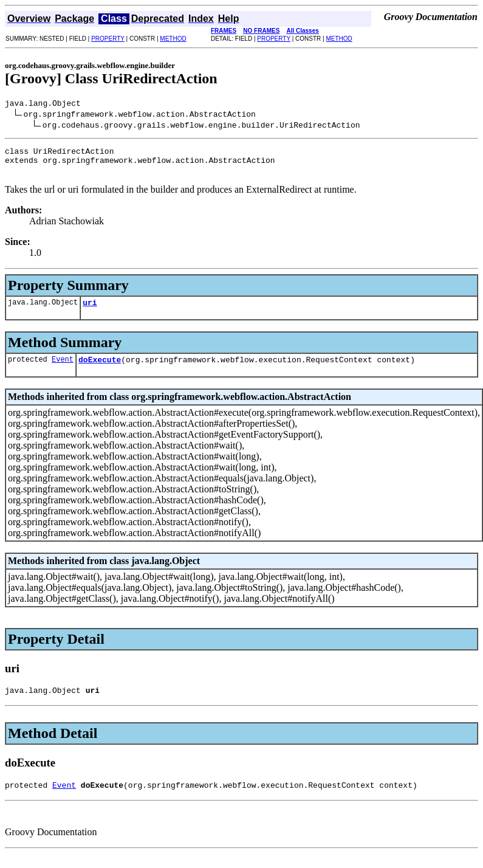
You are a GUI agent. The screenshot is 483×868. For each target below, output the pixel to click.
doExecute (100, 370)
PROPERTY (108, 39)
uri (90, 311)
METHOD (173, 39)
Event (63, 370)
